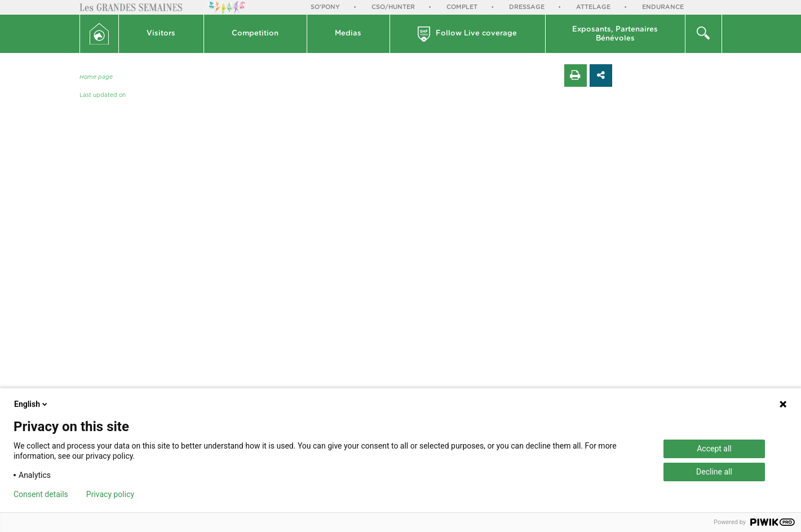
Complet (462, 7)
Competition (255, 34)
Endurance (663, 7)
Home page (96, 77)
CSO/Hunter (393, 7)
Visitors (161, 34)
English (32, 404)
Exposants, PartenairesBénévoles (615, 34)
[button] (161, 34)
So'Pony (325, 7)
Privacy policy (110, 494)
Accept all (714, 449)
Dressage (527, 7)
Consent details (41, 494)
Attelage (593, 7)
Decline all (714, 472)
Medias (348, 34)
